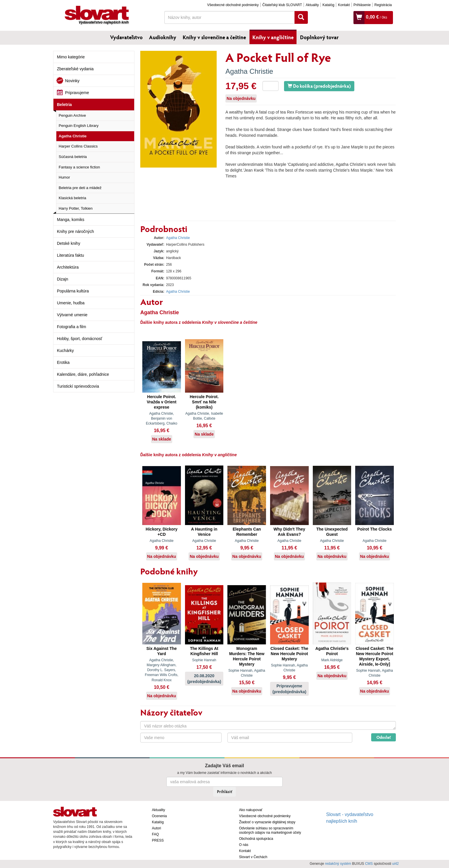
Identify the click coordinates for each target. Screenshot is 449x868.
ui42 (395, 864)
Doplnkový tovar (319, 37)
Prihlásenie (362, 5)
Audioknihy (163, 37)
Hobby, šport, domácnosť (80, 339)
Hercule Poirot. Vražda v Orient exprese (161, 402)
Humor (64, 177)
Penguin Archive (72, 115)
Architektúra (68, 267)
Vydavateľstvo (126, 37)
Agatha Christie (73, 136)
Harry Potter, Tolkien (76, 208)
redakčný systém (338, 864)
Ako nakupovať (251, 810)
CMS (369, 864)
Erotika (63, 362)
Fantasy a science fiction (79, 167)
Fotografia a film (71, 327)
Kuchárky (65, 351)
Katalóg (328, 5)
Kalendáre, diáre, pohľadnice (83, 374)
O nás (244, 845)
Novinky (72, 81)
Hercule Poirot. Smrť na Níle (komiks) (204, 402)
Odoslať (384, 737)
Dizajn (63, 279)
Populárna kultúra (73, 291)
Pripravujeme (77, 93)
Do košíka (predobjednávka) (319, 86)
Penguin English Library (79, 126)
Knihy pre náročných (76, 231)
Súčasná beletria (73, 157)
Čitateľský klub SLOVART (282, 5)
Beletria (64, 105)
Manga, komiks (71, 220)
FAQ (155, 834)
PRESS (158, 840)
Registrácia (383, 5)
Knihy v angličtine (273, 37)
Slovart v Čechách (253, 857)
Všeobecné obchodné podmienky (233, 5)
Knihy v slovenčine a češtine (214, 37)
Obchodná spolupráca (256, 839)
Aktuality (312, 5)
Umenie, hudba (71, 303)
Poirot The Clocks (375, 529)
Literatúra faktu (70, 255)
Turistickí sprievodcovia (78, 386)
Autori (156, 828)
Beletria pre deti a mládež (80, 188)
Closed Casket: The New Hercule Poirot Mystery (289, 654)
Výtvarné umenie (72, 315)
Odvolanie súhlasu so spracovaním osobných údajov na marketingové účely (270, 830)
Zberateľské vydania (75, 69)
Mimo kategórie (71, 57)
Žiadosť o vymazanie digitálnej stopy (267, 822)
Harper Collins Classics (78, 146)
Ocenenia (159, 816)
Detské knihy (69, 243)
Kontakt (344, 5)
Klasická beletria (72, 198)
